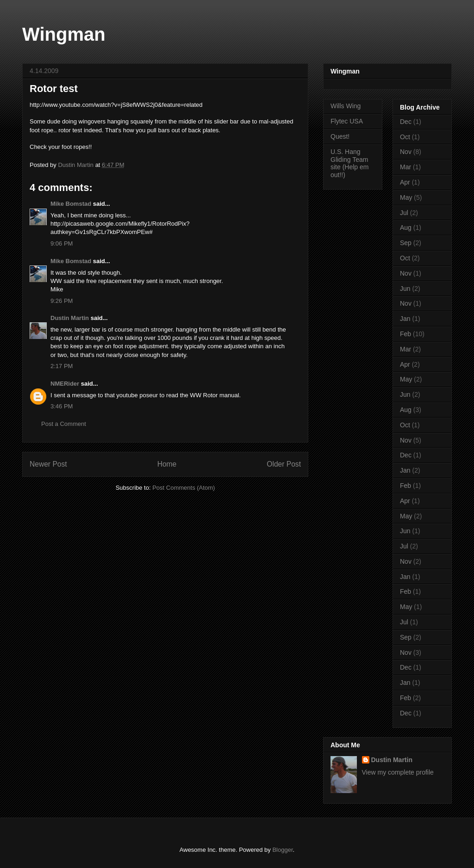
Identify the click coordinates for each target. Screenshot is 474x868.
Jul (404, 213)
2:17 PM (62, 366)
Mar (405, 167)
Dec (406, 122)
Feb (405, 334)
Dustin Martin (70, 318)
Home (167, 464)
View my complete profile (398, 772)
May (406, 197)
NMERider (65, 384)
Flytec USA (347, 121)
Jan (405, 319)
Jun (405, 289)
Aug (406, 228)
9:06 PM (62, 243)
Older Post (284, 464)
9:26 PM (62, 301)
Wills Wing (346, 106)
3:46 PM (62, 406)
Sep (406, 243)
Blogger (282, 850)
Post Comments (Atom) (184, 488)
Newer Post (48, 464)
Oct (405, 137)
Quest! (340, 136)
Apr (405, 182)
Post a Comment (64, 424)
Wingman (64, 34)
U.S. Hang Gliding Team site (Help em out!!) (349, 163)
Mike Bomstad (71, 204)
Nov (406, 152)
